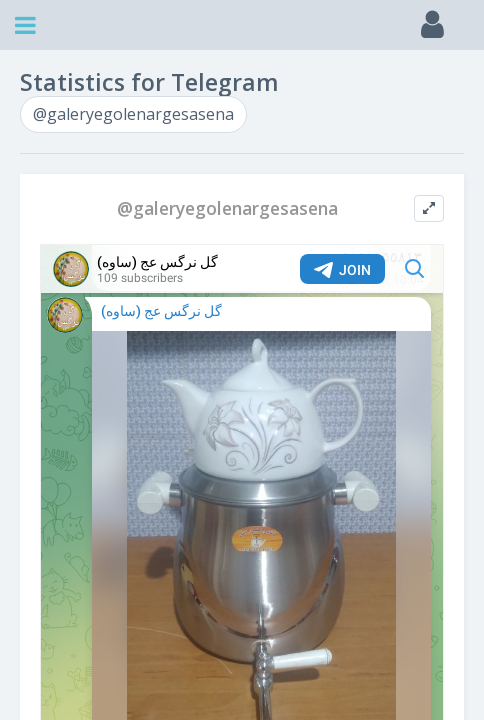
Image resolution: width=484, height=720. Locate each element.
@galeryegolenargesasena (133, 114)
